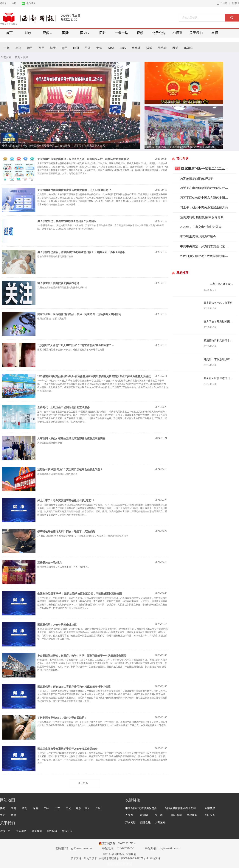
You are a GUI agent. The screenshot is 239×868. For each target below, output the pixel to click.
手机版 (103, 858)
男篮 (88, 48)
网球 (175, 48)
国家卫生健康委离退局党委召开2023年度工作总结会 (67, 749)
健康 (78, 808)
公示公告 (67, 831)
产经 (46, 808)
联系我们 (37, 831)
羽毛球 (162, 48)
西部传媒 (210, 808)
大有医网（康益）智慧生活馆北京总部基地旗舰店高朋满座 (71, 438)
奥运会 (188, 48)
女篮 (99, 48)
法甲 (53, 48)
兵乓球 (136, 48)
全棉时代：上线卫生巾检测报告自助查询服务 (63, 407)
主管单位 (21, 831)
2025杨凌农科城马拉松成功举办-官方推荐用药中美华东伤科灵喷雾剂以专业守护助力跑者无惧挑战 (94, 376)
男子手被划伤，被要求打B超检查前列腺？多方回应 (67, 221)
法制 (24, 808)
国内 (13, 808)
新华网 (144, 815)
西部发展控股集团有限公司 (180, 808)
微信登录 (29, 3)
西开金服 (145, 822)
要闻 (3, 808)
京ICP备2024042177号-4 (134, 858)
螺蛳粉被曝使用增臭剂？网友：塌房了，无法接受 (66, 532)
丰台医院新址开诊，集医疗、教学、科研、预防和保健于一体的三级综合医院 (82, 656)
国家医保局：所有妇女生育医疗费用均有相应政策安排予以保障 (74, 687)
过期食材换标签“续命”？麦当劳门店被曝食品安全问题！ (70, 470)
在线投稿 (52, 831)
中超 (7, 48)
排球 (149, 48)
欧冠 (76, 48)
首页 (17, 57)
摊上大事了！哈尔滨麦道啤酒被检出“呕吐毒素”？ (66, 501)
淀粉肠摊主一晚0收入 (50, 563)
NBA (111, 48)
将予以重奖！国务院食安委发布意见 (58, 283)
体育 (87, 808)
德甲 (30, 48)
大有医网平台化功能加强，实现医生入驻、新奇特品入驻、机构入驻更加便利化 (83, 159)
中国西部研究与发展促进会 (141, 808)
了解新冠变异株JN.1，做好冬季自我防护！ (62, 718)
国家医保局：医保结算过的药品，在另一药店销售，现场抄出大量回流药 (79, 314)
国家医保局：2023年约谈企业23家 (57, 625)
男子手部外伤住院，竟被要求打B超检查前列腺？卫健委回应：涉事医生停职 (81, 252)
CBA (123, 48)
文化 (68, 808)
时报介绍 (5, 831)
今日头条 (210, 815)
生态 (3, 815)
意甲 (65, 48)
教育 (13, 815)
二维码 (222, 3)
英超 (18, 48)
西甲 (41, 48)
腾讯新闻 (176, 815)
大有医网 (160, 822)
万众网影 (131, 822)
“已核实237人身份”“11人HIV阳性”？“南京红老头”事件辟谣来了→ (76, 345)
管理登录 (114, 858)
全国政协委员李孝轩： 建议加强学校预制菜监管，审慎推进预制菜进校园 (80, 594)
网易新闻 (192, 815)
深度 (35, 808)
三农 (57, 808)
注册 (14, 3)
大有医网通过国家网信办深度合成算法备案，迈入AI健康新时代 (74, 190)
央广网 (159, 815)
